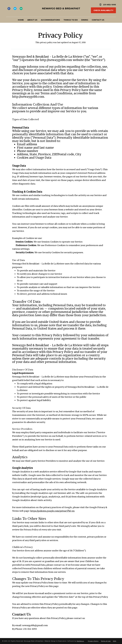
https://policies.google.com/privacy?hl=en (52, 511)
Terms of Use (106, 641)
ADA (115, 641)
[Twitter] (15, 8)
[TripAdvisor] (21, 8)
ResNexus (80, 641)
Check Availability (103, 10)
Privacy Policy (93, 641)
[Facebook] (9, 8)
